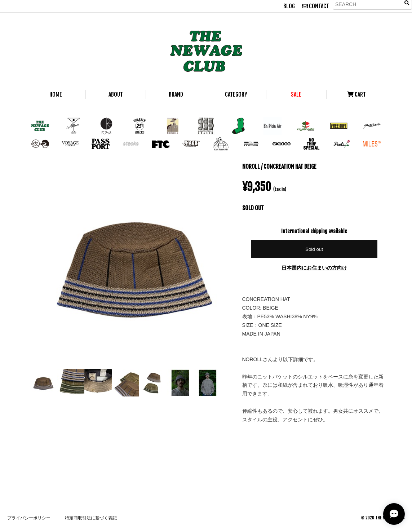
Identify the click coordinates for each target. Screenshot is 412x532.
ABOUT (116, 94)
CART (356, 94)
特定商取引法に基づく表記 (91, 518)
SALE (296, 94)
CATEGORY (236, 94)
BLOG (289, 6)
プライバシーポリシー (29, 518)
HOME (56, 94)
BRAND (176, 94)
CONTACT (316, 6)
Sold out (314, 249)
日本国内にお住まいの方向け (314, 268)
